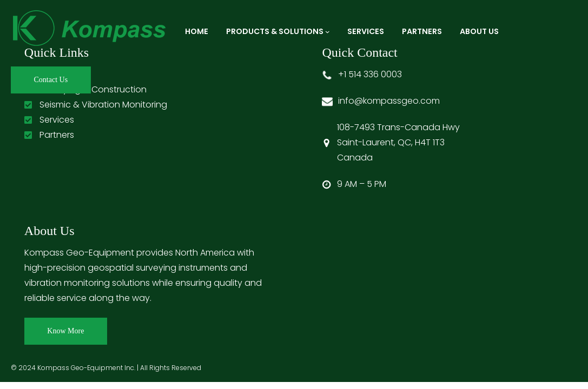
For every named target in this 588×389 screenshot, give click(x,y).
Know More (65, 331)
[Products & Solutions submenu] (328, 32)
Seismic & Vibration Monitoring (103, 105)
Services (57, 120)
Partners (57, 135)
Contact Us (51, 80)
